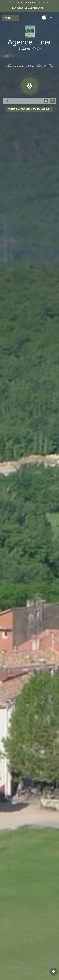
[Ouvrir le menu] (11, 18)
